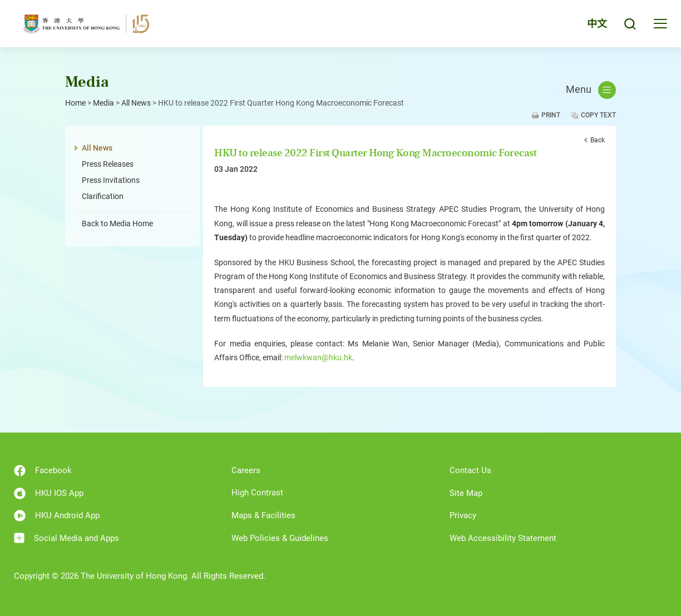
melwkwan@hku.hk (318, 357)
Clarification (103, 196)
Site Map (466, 493)
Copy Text (598, 115)
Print (551, 115)
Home (75, 103)
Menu (591, 90)
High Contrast (257, 493)
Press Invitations (111, 180)
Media (103, 103)
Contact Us (470, 470)
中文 (597, 24)
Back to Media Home (117, 223)
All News (136, 103)
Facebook (43, 471)
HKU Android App (57, 516)
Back (598, 140)
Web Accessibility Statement (503, 538)
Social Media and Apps (66, 538)
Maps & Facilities (263, 515)
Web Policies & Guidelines (280, 538)
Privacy (463, 515)
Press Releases (108, 164)
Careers (246, 470)
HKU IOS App (49, 493)
